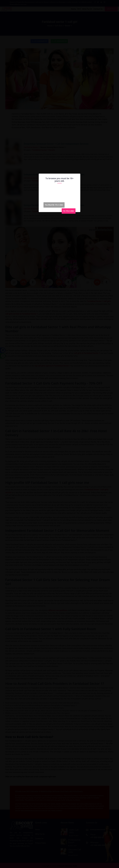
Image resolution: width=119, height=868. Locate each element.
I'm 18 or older (69, 211)
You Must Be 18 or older (54, 205)
